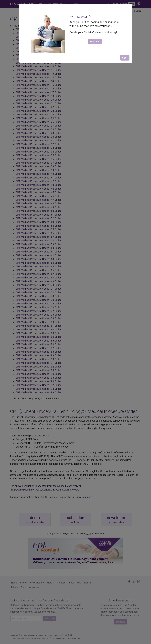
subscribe (95, 41)
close (125, 58)
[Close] (129, 8)
